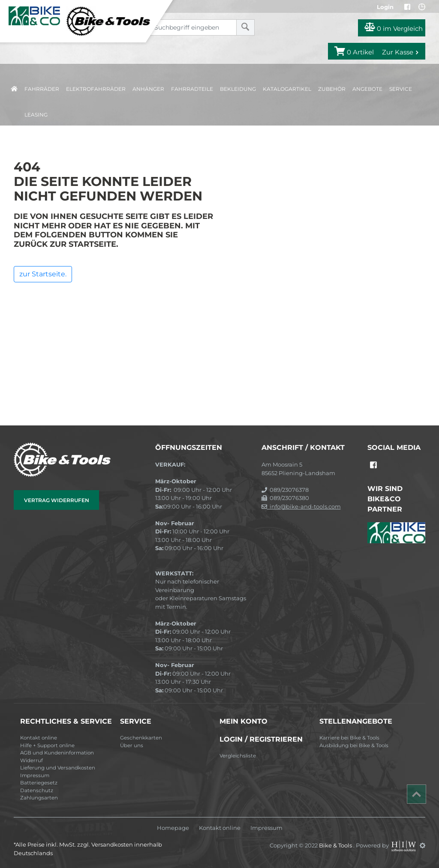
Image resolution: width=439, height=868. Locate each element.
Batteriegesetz (39, 783)
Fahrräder (42, 89)
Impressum (35, 775)
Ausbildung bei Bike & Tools (354, 745)
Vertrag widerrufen (57, 500)
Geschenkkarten (141, 738)
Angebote (367, 89)
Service (401, 89)
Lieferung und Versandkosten (58, 768)
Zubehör (332, 89)
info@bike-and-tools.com (301, 506)
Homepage (173, 828)
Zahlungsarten (39, 798)
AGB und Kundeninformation (57, 753)
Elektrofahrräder (96, 89)
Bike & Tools (336, 845)
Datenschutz (37, 790)
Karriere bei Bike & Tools (349, 738)
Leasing (36, 115)
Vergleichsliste (238, 756)
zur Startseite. (43, 274)
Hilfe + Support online (47, 745)
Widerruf (32, 760)
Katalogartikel (287, 89)
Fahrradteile (192, 89)
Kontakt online (39, 738)
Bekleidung (238, 89)
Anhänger (148, 89)
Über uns (132, 745)
